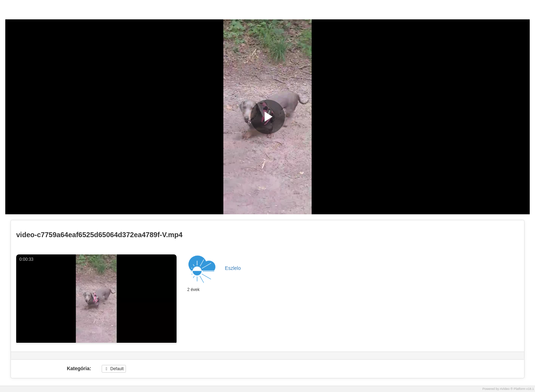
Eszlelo (233, 268)
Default (114, 369)
